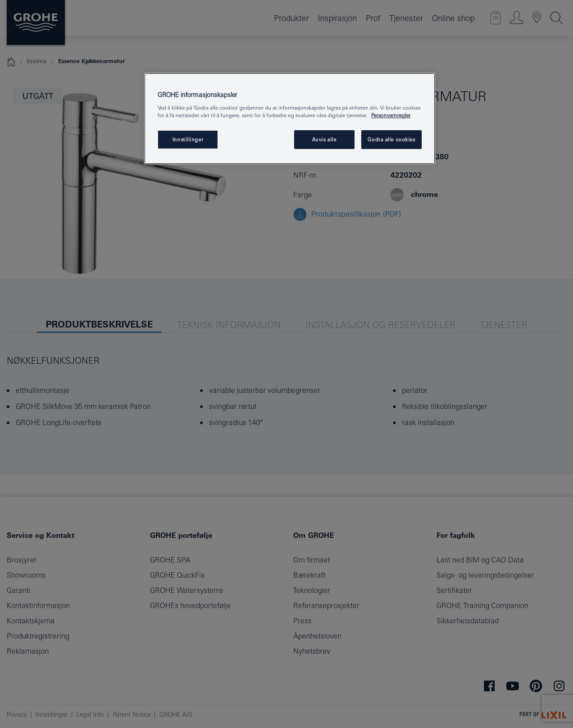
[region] (290, 119)
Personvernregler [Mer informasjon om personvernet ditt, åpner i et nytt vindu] (391, 115)
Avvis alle (324, 139)
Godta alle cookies (391, 139)
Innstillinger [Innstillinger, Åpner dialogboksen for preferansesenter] (188, 139)
